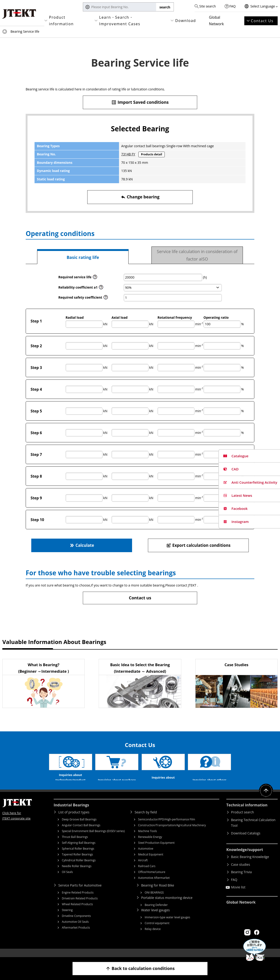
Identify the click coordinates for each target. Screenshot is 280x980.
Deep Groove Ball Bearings (79, 826)
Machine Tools (148, 838)
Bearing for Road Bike (158, 892)
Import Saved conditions (140, 102)
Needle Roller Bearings (77, 873)
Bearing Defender (156, 912)
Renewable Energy (150, 844)
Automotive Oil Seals (75, 929)
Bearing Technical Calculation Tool (253, 830)
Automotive (146, 856)
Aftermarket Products (76, 935)
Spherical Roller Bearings (78, 856)
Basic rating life (83, 257)
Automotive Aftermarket (154, 885)
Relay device (153, 936)
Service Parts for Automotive (80, 892)
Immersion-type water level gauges (167, 924)
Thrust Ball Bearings (75, 844)
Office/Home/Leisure (152, 879)
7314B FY (128, 154)
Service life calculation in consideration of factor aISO (197, 255)
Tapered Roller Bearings (77, 861)
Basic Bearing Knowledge (250, 864)
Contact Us (262, 21)
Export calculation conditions (198, 545)
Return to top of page (266, 798)
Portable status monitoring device (167, 905)
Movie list (238, 894)
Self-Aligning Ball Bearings (79, 850)
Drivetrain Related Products (80, 905)
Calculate (82, 545)
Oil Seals (67, 879)
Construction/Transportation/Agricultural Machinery (172, 832)
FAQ (233, 6)
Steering (67, 917)
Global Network (217, 21)
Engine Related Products (78, 900)
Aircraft (143, 867)
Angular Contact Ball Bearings (81, 832)
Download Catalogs (246, 840)
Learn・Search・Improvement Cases (120, 21)
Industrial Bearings (71, 812)
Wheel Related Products (77, 911)
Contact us (140, 598)
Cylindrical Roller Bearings (79, 867)
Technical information (247, 812)
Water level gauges (155, 917)
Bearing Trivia (241, 879)
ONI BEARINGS (154, 900)
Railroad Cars (147, 873)
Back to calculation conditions (140, 968)
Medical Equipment (151, 861)
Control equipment (157, 930)
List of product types (74, 819)
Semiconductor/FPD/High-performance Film (167, 826)
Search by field (146, 819)
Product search (242, 819)
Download (186, 21)
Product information (61, 21)
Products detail (152, 154)
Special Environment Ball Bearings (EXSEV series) (93, 838)
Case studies (241, 871)
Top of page (5, 32)
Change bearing (140, 197)
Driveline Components (76, 923)
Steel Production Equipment (156, 850)
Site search (208, 6)
